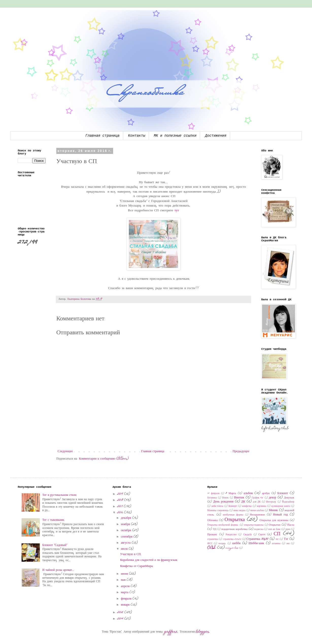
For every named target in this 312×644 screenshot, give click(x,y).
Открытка (235, 520)
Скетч (262, 535)
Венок (225, 498)
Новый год (280, 515)
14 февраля (213, 494)
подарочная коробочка (234, 529)
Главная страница (102, 136)
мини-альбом (257, 511)
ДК (243, 502)
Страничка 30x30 (257, 539)
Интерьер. (271, 502)
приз (288, 529)
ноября (126, 524)
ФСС (210, 544)
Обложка (212, 520)
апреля (126, 586)
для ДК (257, 502)
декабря (127, 518)
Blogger (203, 632)
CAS (212, 548)
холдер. (222, 544)
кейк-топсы (217, 506)
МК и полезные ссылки (175, 136)
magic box (232, 548)
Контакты (137, 136)
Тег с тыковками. (54, 520)
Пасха (291, 525)
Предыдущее (241, 451)
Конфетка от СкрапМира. (137, 566)
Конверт (233, 506)
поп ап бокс (274, 529)
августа (126, 543)
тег (277, 539)
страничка (213, 539)
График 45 (257, 498)
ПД (214, 529)
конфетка (247, 506)
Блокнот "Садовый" (55, 545)
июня (125, 574)
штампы (276, 544)
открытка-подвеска (254, 525)
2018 (121, 500)
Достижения (216, 136)
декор (273, 498)
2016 (121, 513)
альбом (248, 493)
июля (125, 549)
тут (177, 211)
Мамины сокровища (218, 511)
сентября (127, 537)
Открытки (274, 525)
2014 (121, 619)
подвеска (259, 529)
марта (125, 592)
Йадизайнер (288, 502)
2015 (121, 612)
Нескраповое (257, 515)
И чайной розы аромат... (58, 570)
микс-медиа (239, 511)
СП (277, 534)
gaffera (171, 632)
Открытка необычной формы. (223, 525)
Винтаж (239, 498)
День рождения (223, 502)
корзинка (262, 506)
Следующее (65, 451)
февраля (127, 599)
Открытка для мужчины (274, 520)
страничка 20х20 (232, 539)
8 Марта (231, 493)
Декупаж (289, 498)
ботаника (212, 498)
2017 (120, 507)
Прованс (212, 535)
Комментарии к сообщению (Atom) (104, 459)
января (126, 605)
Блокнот (283, 493)
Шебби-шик (256, 543)
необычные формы (233, 515)
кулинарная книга (281, 506)
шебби (236, 543)
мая (124, 580)
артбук (266, 493)
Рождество (231, 535)
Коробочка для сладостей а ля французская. (149, 560)
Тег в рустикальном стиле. (60, 495)
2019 (121, 494)
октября (127, 530)
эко (288, 544)
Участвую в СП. (131, 554)
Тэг (286, 539)
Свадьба (247, 535)
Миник (273, 510)
